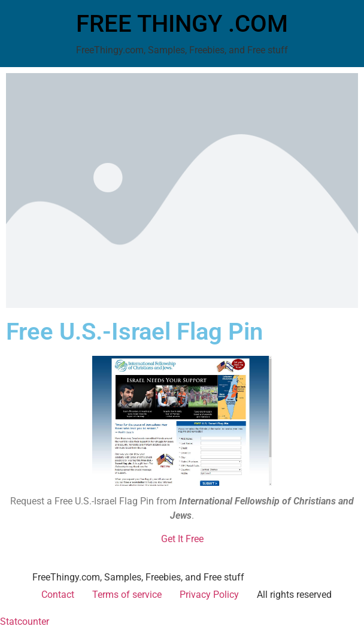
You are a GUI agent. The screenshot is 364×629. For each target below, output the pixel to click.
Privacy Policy (209, 595)
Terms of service (127, 595)
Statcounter (25, 622)
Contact (58, 595)
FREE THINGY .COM (182, 24)
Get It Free (182, 539)
